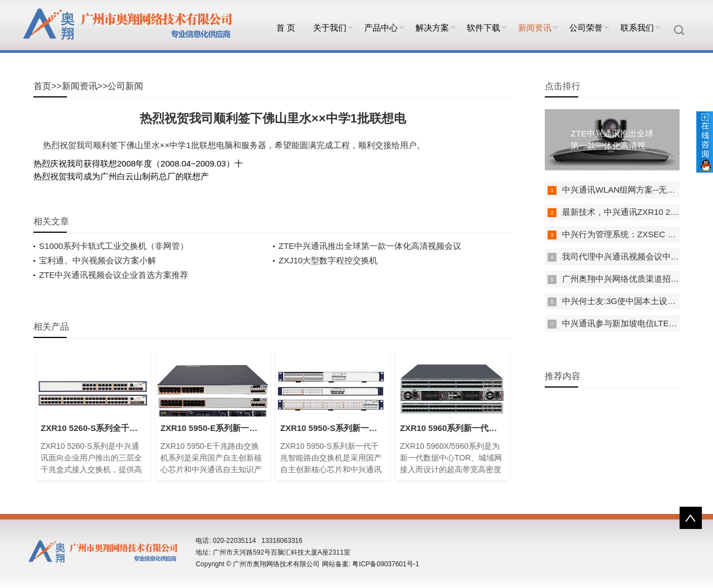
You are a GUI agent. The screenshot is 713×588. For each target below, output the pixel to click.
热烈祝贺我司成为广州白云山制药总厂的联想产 (121, 176)
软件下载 (484, 28)
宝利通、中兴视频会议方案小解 (97, 260)
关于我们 (330, 28)
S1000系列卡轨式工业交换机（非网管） (114, 246)
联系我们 (637, 28)
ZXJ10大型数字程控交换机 (328, 260)
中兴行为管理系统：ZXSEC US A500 (631, 234)
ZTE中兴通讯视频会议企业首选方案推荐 (114, 275)
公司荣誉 (586, 28)
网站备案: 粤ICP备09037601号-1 (371, 564)
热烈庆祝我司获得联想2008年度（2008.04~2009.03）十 (138, 163)
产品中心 (381, 28)
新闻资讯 (535, 28)
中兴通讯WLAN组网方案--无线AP (624, 190)
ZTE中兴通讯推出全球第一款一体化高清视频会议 (370, 246)
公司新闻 (125, 86)
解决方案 (432, 28)
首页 (42, 86)
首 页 (286, 28)
